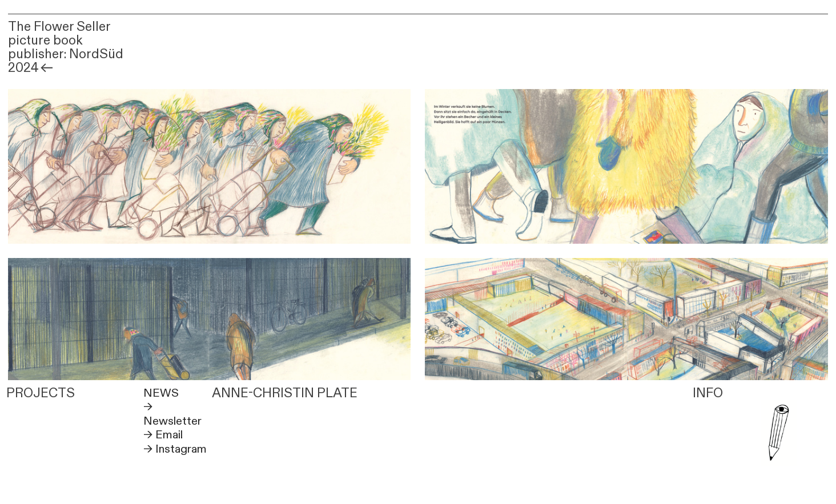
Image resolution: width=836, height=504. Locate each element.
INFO (708, 393)
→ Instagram (175, 449)
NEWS (161, 393)
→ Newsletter (172, 414)
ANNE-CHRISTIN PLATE (285, 393)
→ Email (163, 435)
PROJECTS (41, 393)
